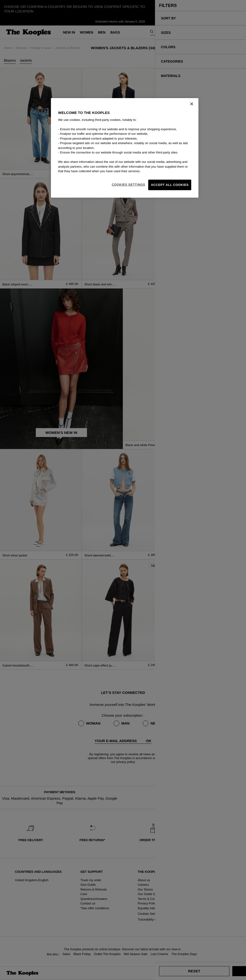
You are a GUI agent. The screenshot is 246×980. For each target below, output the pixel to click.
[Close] (192, 104)
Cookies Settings (128, 185)
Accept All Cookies (170, 185)
